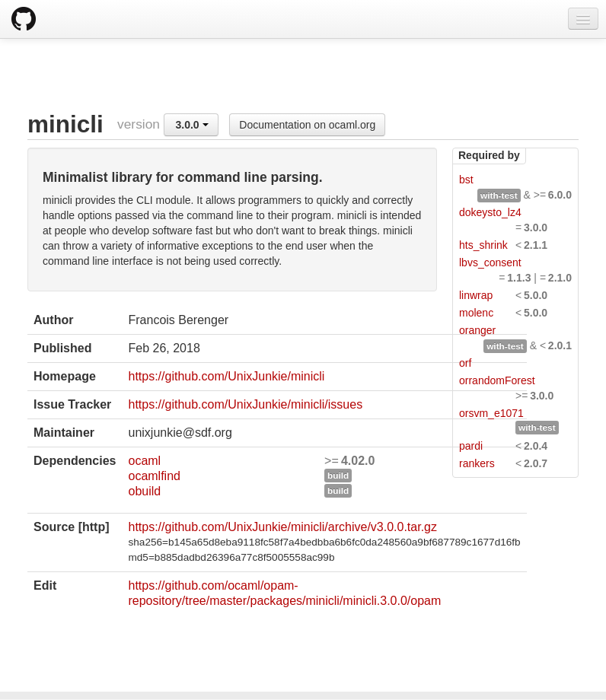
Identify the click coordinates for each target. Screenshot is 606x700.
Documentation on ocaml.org (307, 125)
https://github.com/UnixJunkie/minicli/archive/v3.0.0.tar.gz (282, 527)
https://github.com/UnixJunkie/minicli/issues (245, 404)
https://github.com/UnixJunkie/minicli (226, 376)
